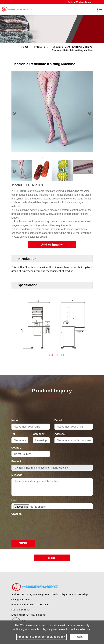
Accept (79, 637)
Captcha (16, 514)
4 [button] (52, 158)
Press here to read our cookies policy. (41, 637)
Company (39, 434)
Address (60, 434)
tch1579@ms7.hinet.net (33, 615)
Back (52, 558)
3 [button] (47, 158)
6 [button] (62, 158)
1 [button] (38, 158)
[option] (52, 111)
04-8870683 (43, 605)
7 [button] (66, 158)
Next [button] (90, 113)
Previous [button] (14, 113)
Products (39, 47)
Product (16, 461)
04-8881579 (27, 605)
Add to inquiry (52, 245)
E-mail (59, 420)
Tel (13, 434)
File (14, 500)
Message (18, 475)
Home (25, 47)
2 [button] (43, 158)
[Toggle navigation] (100, 10)
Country (17, 448)
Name (16, 420)
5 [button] (57, 158)
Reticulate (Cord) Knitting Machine (72, 47)
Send (23, 543)
